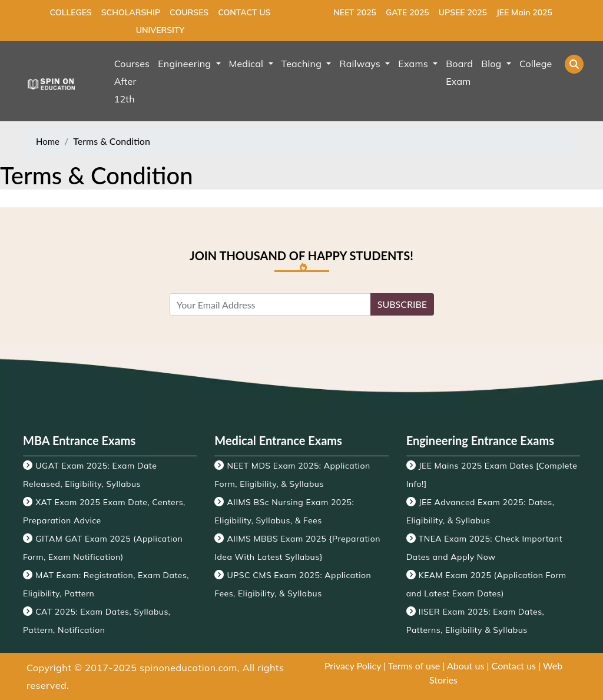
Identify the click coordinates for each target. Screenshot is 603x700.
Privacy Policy (353, 666)
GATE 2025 (407, 12)
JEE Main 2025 (524, 12)
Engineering (185, 64)
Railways (361, 64)
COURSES (189, 12)
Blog (493, 64)
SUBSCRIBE (402, 304)
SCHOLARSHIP (131, 12)
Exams (414, 64)
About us (465, 666)
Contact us (514, 666)
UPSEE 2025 (463, 12)
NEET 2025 (355, 12)
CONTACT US (244, 12)
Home (48, 141)
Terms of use (414, 666)
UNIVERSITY (160, 30)
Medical (248, 64)
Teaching (303, 64)
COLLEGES (71, 12)
